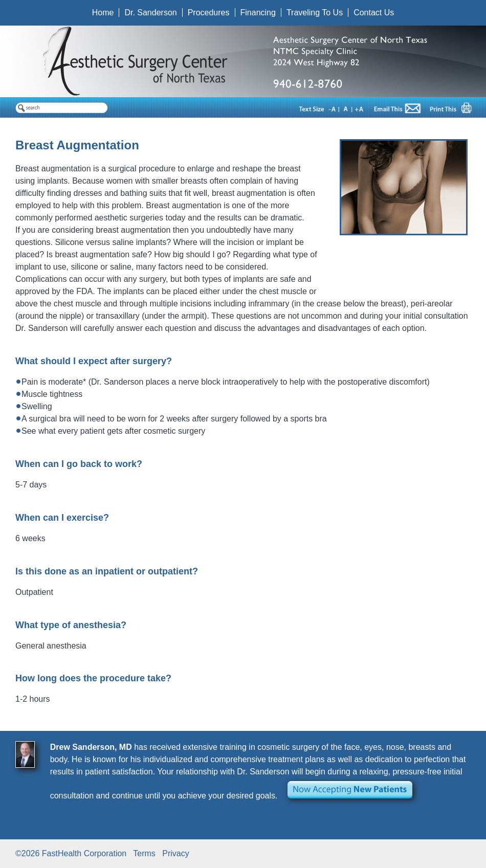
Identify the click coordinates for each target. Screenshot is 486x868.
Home (103, 13)
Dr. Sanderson (150, 13)
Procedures (209, 13)
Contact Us (374, 13)
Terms (144, 853)
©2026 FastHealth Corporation (71, 853)
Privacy (175, 853)
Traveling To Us (315, 13)
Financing (258, 13)
